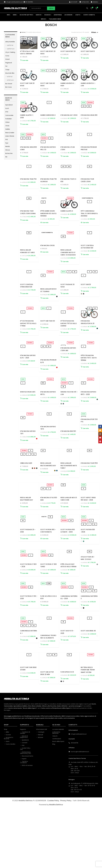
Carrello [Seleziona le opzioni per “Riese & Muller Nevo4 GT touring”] (45, 321)
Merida (8, 146)
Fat (6, 66)
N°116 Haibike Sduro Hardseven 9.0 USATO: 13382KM (49, 236)
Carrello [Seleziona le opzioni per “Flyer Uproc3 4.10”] (66, 737)
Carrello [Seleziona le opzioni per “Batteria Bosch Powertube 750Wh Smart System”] (86, 742)
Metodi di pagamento (24, 797)
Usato (78, 15)
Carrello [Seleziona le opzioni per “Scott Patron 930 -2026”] (86, 587)
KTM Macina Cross (48, 273)
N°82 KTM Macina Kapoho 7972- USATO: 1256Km (89, 390)
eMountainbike (10, 42)
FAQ (23, 805)
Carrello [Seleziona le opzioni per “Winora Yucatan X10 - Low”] (66, 436)
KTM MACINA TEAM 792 (28, 197)
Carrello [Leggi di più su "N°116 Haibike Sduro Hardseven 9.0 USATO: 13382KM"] (45, 246)
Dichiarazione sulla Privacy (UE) (26, 813)
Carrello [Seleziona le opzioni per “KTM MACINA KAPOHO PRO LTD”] (45, 170)
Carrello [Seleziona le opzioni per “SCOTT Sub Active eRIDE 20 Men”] (45, 739)
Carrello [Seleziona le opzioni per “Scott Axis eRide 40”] (86, 700)
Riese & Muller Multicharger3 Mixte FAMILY (69, 505)
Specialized (9, 105)
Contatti (25, 803)
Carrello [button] (25, 60)
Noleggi (48, 15)
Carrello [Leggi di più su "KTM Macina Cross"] (45, 280)
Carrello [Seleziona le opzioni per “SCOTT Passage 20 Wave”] (66, 321)
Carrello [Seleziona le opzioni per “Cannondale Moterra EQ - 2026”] (66, 663)
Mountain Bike (10, 73)
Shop (6, 789)
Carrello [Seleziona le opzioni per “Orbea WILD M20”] (25, 509)
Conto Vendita (89, 15)
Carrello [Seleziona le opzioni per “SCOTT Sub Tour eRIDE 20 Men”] (25, 739)
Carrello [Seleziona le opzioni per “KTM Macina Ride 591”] (66, 473)
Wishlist (92, 8)
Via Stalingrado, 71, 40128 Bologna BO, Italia (84, 844)
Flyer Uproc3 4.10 (67, 730)
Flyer (7, 143)
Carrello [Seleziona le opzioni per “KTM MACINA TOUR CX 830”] (66, 207)
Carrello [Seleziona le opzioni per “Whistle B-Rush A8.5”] (25, 434)
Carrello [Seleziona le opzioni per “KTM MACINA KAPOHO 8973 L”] (45, 436)
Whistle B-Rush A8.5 (28, 427)
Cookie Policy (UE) (25, 809)
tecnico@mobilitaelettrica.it (80, 812)
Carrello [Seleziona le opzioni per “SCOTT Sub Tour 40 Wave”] (45, 97)
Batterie (41, 798)
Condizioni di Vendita (25, 793)
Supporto (23, 789)
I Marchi (55, 796)
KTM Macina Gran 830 (89, 124)
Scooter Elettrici (26, 15)
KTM (7, 112)
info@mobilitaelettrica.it (14, 2)
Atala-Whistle (10, 136)
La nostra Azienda (58, 789)
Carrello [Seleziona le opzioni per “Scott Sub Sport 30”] (66, 58)
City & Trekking (10, 52)
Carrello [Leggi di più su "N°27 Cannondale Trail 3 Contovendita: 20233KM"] (86, 246)
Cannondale (9, 115)
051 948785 (29, 2)
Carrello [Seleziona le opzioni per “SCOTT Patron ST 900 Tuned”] (45, 627)
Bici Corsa (8, 87)
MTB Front (10, 80)
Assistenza (58, 15)
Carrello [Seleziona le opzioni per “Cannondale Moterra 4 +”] (25, 703)
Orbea (7, 122)
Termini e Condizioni (24, 822)
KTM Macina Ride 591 (68, 466)
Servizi (43, 19)
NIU (6, 157)
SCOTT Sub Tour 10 (88, 51)
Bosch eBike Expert (58, 801)
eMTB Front (11, 49)
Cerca (51, 8)
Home (23, 32)
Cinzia (7, 126)
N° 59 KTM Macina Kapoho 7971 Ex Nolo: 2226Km (69, 351)
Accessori (68, 15)
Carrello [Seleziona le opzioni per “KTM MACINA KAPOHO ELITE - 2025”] (25, 397)
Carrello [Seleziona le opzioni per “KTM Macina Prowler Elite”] (45, 397)
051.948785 (75, 803)
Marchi (39, 15)
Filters (94, 32)
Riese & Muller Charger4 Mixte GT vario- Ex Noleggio (68, 275)
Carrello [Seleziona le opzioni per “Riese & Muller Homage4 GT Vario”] (25, 282)
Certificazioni (57, 799)
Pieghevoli (9, 63)
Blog (54, 804)
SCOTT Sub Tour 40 (48, 349)
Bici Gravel (9, 84)
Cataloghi (84, 2)
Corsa (7, 56)
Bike (8, 15)
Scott (7, 108)
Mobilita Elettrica (26, 861)
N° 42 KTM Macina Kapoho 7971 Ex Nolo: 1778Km (28, 351)
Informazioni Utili (42, 789)
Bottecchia (9, 153)
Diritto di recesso (27, 825)
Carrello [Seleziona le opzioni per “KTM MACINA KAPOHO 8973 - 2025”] (86, 436)
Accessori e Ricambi (9, 798)
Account (73, 2)
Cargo (7, 70)
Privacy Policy (66, 861)
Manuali (94, 2)
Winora (8, 150)
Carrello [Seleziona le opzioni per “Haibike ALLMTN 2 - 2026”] (25, 133)
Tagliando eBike (55, 19)
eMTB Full (10, 45)
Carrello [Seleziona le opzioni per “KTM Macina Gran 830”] (86, 131)
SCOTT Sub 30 (86, 312)
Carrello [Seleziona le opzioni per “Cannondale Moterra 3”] (86, 663)
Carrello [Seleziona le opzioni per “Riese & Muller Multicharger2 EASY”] (45, 512)
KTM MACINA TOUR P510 (89, 503)
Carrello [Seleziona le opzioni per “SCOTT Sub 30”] (86, 319)
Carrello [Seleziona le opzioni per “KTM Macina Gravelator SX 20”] (86, 358)
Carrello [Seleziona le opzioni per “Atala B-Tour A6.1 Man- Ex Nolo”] (86, 627)
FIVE (7, 139)
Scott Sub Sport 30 (68, 51)
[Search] (87, 8)
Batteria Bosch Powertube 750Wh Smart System (88, 732)
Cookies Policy (53, 861)
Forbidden (9, 119)
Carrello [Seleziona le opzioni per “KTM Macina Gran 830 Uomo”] (25, 170)
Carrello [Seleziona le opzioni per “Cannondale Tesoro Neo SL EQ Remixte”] (45, 703)
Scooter (8, 795)
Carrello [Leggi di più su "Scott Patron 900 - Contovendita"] (45, 587)
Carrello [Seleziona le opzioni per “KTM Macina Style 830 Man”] (45, 551)
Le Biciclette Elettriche (56, 793)
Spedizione (25, 800)
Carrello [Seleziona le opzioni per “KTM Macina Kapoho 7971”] (25, 475)
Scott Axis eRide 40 (88, 693)
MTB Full (10, 77)
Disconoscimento (27, 816)
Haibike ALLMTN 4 (67, 234)
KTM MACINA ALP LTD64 (69, 124)
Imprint (24, 819)
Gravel (7, 59)
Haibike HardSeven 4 (48, 124)
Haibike (8, 129)
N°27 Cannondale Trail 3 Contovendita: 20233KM (89, 236)
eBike (15, 15)
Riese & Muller (10, 133)
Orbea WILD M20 (26, 503)
